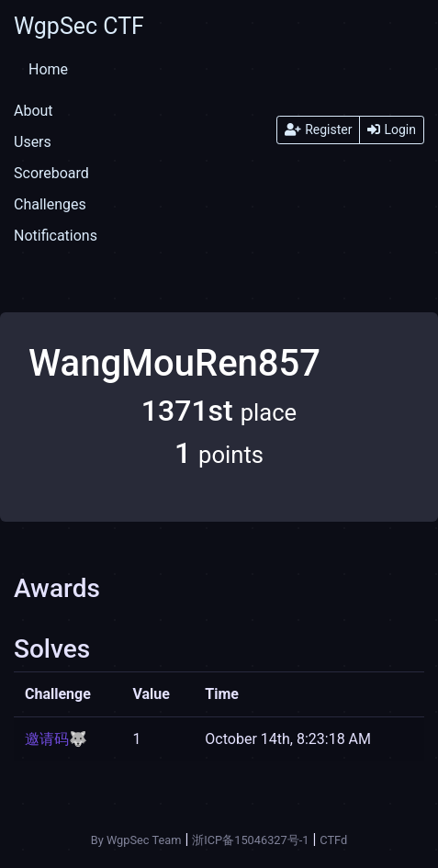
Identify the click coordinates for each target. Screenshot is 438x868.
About (34, 111)
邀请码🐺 (56, 739)
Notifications (56, 236)
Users (33, 142)
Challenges (50, 204)
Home (48, 69)
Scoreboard (51, 173)
